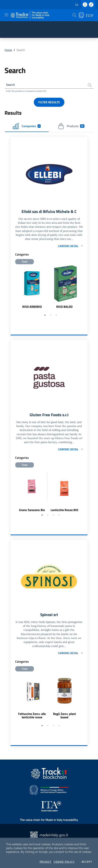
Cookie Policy (64, 862)
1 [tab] (45, 315)
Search (10, 85)
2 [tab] (51, 315)
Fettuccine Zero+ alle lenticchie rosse (32, 715)
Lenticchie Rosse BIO (64, 510)
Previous (12, 289)
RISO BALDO (64, 307)
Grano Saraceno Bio (32, 510)
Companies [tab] (27, 126)
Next (86, 289)
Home (8, 50)
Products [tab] (71, 126)
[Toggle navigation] (6, 15)
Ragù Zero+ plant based (64, 715)
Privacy (46, 862)
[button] (74, 15)
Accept (87, 862)
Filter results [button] (49, 102)
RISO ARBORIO (32, 307)
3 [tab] (56, 315)
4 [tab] (59, 515)
